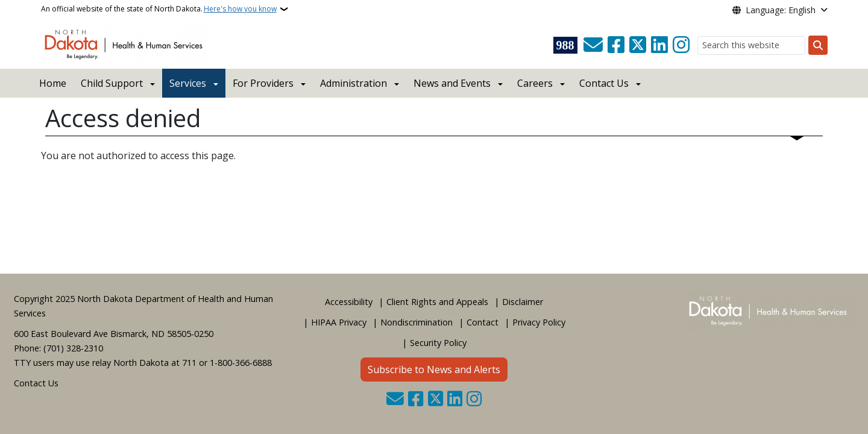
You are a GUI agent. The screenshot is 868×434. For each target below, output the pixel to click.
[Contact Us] (593, 45)
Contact (483, 322)
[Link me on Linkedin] (659, 45)
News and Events (452, 83)
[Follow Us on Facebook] (616, 45)
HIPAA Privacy (339, 322)
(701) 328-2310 (73, 348)
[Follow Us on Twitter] (638, 45)
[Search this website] (751, 46)
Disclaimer (523, 302)
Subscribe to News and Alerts (434, 370)
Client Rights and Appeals (437, 302)
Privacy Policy (539, 322)
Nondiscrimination (417, 322)
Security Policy (438, 343)
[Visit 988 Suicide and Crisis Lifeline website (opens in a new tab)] (565, 45)
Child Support (112, 83)
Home (53, 83)
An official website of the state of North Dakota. (159, 9)
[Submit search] (818, 45)
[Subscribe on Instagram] (681, 45)
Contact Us (36, 383)
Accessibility (349, 302)
